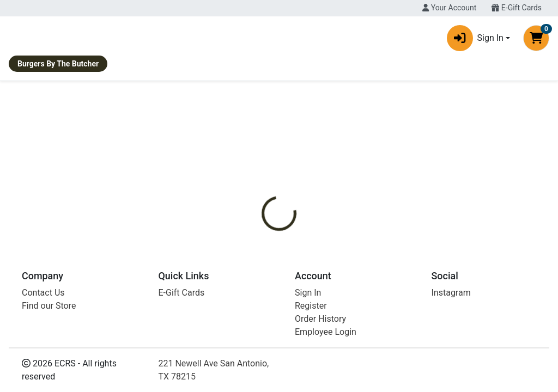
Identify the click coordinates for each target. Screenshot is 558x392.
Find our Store (49, 382)
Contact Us (43, 369)
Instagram (451, 369)
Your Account (449, 8)
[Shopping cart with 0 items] (536, 40)
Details (262, 205)
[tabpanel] (395, 250)
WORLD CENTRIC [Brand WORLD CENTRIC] (373, 246)
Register (311, 382)
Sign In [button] (475, 40)
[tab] (262, 205)
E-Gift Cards (517, 8)
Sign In (308, 369)
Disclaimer (310, 205)
